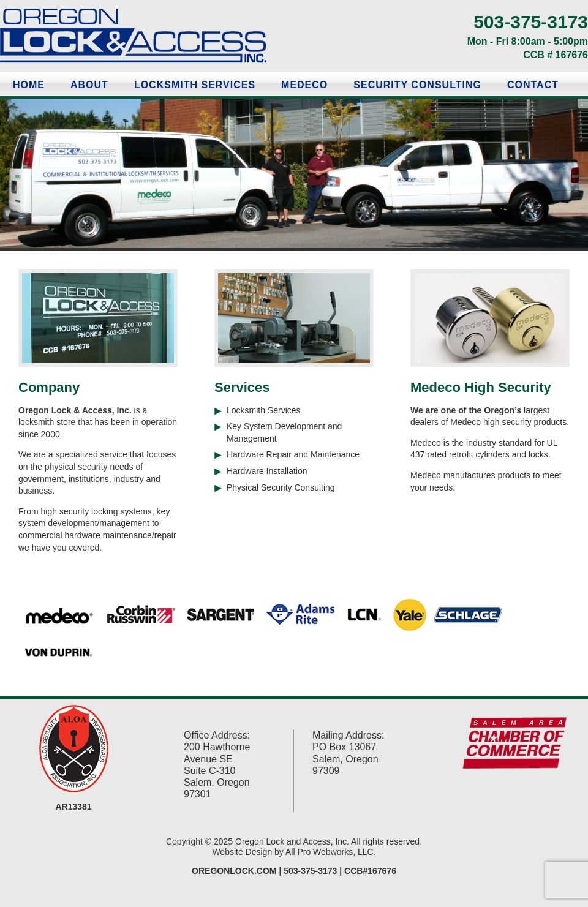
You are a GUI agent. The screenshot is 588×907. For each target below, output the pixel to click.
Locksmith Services (195, 85)
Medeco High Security (481, 387)
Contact (533, 85)
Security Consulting (417, 85)
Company (49, 387)
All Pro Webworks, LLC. (331, 852)
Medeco (304, 85)
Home (29, 85)
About (89, 85)
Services (242, 387)
